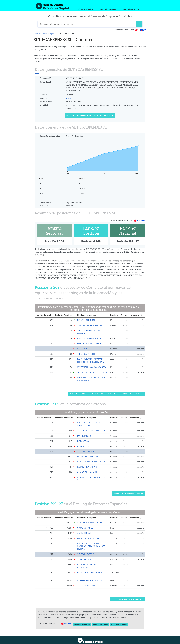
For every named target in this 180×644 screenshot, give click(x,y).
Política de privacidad (119, 624)
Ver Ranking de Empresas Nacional (128, 599)
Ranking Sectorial (131, 9)
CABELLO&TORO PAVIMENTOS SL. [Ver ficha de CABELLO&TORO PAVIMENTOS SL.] (91, 462)
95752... (69, 99)
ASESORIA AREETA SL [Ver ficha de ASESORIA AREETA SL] (86, 586)
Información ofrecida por (130, 30)
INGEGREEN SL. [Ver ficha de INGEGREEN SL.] (84, 441)
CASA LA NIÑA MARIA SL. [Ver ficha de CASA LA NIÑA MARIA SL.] (88, 467)
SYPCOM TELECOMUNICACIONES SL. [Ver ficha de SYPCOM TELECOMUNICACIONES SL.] (93, 367)
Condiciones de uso (101, 624)
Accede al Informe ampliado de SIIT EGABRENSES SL (90, 115)
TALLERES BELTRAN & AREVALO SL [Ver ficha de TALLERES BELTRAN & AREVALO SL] (92, 431)
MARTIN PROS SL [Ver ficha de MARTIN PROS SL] (84, 436)
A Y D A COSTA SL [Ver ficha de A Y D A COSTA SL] (85, 533)
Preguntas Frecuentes (82, 624)
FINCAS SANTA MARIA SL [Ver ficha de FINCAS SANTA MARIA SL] (88, 457)
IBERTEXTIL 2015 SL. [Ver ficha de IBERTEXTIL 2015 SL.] (86, 446)
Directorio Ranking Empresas (45, 34)
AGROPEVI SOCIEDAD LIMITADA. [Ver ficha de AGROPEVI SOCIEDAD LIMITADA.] (91, 523)
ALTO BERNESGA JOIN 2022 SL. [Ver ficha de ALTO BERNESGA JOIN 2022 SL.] (90, 581)
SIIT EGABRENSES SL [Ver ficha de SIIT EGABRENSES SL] (86, 349)
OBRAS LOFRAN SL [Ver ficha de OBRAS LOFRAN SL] (85, 528)
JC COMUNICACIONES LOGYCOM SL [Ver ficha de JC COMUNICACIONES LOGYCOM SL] (92, 372)
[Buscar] (139, 24)
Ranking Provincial (108, 9)
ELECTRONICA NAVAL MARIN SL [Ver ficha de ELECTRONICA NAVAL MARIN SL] (91, 344)
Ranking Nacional (86, 9)
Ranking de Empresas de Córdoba (128, 494)
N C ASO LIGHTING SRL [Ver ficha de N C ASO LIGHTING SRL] (87, 320)
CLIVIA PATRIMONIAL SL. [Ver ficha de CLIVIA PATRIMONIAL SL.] (88, 472)
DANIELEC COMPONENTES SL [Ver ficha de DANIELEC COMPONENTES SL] (90, 338)
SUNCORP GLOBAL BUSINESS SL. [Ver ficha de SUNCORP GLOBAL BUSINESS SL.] (91, 325)
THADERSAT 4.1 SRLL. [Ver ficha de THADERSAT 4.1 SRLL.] (87, 354)
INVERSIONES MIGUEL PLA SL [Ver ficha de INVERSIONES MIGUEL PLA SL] (90, 538)
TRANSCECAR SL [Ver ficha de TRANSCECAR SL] (84, 559)
